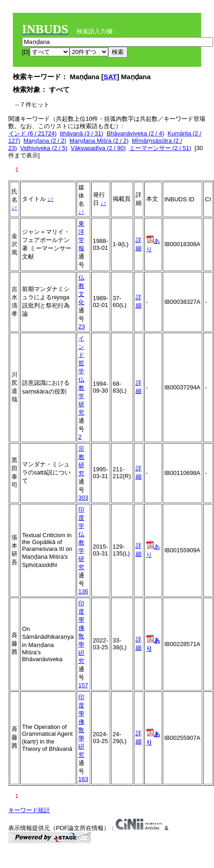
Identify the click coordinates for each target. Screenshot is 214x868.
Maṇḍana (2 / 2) (45, 141)
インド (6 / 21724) (33, 133)
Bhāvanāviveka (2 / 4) (136, 133)
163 (83, 779)
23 (82, 326)
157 (83, 685)
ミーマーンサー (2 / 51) (160, 148)
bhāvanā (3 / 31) (82, 133)
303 (83, 498)
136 (83, 591)
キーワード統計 (29, 810)
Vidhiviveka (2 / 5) (44, 148)
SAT (110, 77)
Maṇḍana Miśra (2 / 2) (99, 141)
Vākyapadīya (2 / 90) (98, 148)
